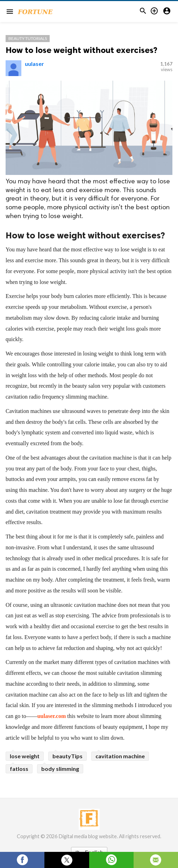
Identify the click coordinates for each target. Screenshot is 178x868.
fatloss (19, 769)
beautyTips (67, 756)
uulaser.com (52, 716)
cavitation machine (120, 756)
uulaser (34, 64)
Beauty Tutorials (28, 38)
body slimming (60, 769)
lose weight (25, 756)
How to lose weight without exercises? (81, 50)
